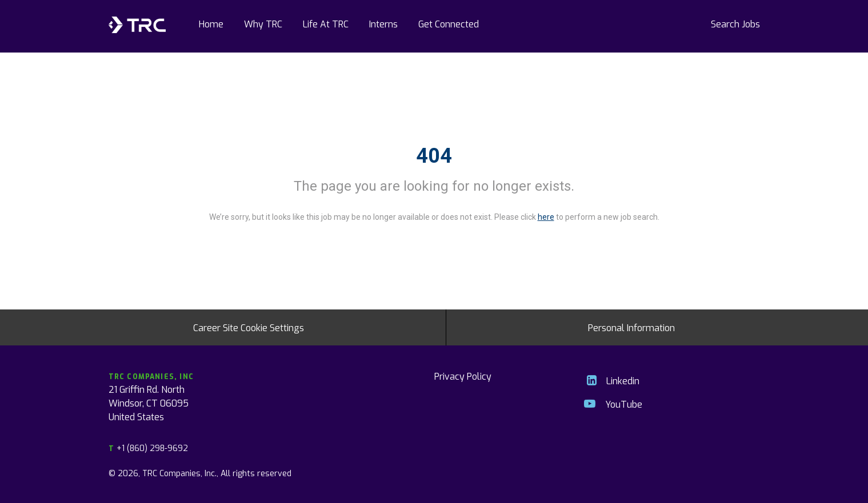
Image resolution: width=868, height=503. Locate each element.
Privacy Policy (463, 376)
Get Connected (449, 23)
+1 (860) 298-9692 (148, 448)
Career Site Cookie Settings (249, 327)
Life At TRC (326, 23)
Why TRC (263, 23)
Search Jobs (735, 23)
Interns (383, 23)
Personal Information (631, 327)
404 (434, 156)
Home (211, 23)
